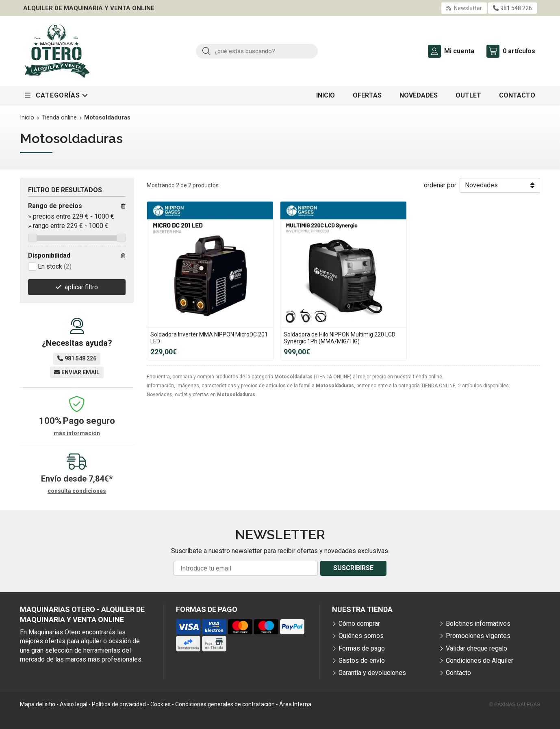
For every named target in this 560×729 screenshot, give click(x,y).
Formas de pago (362, 648)
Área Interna (295, 704)
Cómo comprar (359, 624)
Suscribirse (353, 568)
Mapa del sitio (38, 704)
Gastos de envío (362, 661)
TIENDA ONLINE (438, 386)
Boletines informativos (478, 624)
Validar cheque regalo (476, 648)
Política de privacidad (119, 704)
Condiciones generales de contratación (225, 704)
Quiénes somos (361, 636)
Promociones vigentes (478, 636)
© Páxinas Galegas (515, 705)
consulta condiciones (77, 491)
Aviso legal (74, 704)
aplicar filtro (81, 287)
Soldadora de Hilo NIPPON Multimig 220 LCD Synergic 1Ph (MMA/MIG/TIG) (340, 338)
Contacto (458, 673)
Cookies (161, 704)
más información (77, 433)
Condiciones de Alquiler (480, 661)
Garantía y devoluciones (372, 673)
